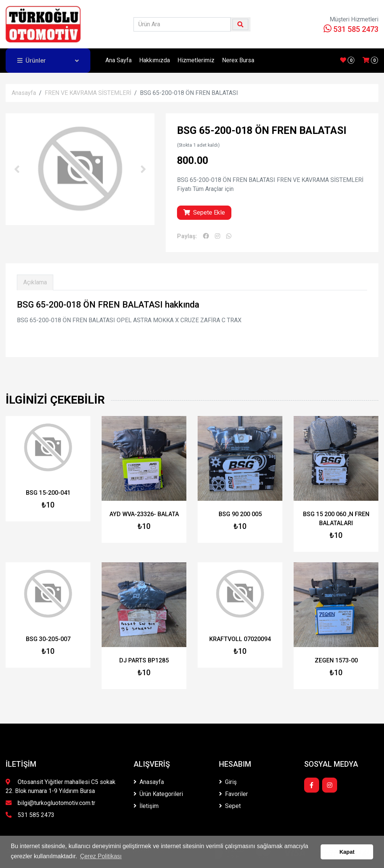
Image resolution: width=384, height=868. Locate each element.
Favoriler (233, 794)
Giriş (228, 782)
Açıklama (35, 282)
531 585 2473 (351, 29)
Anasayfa (24, 93)
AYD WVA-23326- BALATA (144, 514)
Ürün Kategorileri (158, 794)
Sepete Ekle (204, 212)
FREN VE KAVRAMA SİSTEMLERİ (88, 93)
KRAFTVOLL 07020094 (240, 639)
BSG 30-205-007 (48, 639)
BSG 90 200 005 (240, 514)
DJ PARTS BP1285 (144, 660)
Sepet (230, 806)
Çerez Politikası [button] (101, 856)
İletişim (146, 806)
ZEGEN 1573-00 (336, 660)
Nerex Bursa (238, 60)
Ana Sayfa (118, 60)
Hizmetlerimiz (196, 60)
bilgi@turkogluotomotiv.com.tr (50, 803)
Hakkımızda (154, 60)
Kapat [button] (347, 852)
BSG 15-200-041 (48, 493)
